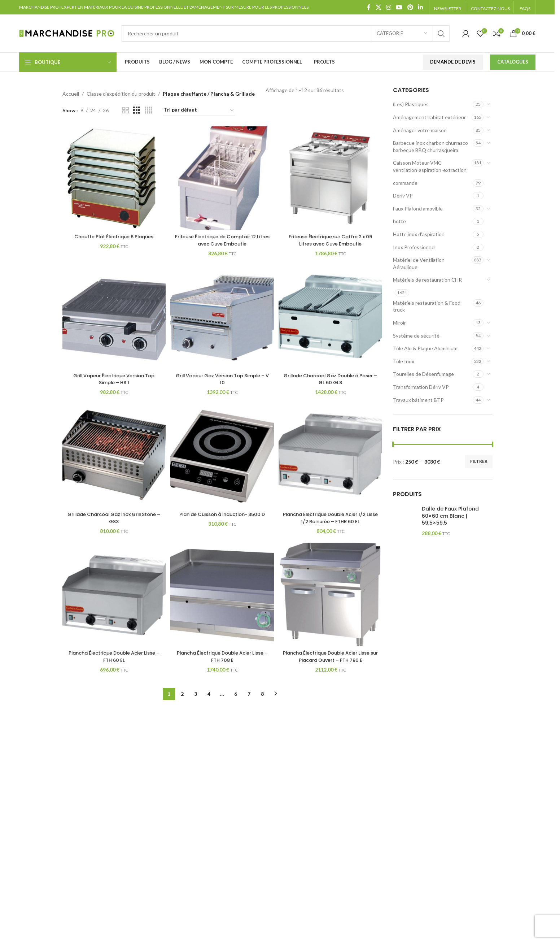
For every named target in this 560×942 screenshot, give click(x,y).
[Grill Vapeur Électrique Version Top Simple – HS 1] (113, 317)
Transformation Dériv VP (421, 387)
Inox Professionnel (414, 247)
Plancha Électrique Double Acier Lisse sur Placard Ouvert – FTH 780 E (331, 657)
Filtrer (479, 461)
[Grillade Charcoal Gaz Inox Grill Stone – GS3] (113, 457)
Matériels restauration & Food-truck (428, 306)
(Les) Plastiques (411, 104)
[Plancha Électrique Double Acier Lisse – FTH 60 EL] (113, 596)
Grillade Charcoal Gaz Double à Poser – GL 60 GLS (331, 378)
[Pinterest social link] (410, 7)
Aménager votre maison (420, 130)
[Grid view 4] (148, 110)
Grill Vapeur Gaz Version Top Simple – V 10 (222, 378)
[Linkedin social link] (420, 7)
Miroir (399, 323)
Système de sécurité (416, 336)
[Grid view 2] (125, 110)
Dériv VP (403, 196)
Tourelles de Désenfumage (423, 374)
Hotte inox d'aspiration (419, 234)
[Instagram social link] (388, 7)
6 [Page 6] (236, 694)
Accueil (71, 94)
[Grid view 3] (137, 110)
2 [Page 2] (182, 694)
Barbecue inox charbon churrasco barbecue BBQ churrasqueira (430, 146)
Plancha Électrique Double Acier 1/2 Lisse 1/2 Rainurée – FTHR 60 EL (331, 518)
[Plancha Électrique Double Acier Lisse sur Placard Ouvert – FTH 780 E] (331, 596)
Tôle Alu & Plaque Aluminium (425, 348)
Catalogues (513, 62)
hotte (399, 221)
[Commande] (199, 110)
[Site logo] (67, 33)
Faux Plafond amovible (418, 209)
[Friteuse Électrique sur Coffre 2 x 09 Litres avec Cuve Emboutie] (331, 177)
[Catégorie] (402, 34)
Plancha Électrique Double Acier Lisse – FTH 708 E (222, 657)
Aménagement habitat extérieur (429, 117)
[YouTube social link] (399, 7)
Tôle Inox (404, 361)
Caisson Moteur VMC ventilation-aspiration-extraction (430, 166)
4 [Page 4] (209, 694)
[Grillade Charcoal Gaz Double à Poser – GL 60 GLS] (331, 317)
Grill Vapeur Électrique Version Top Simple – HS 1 (113, 378)
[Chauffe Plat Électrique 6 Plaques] (113, 177)
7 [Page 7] (249, 694)
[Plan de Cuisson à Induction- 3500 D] (222, 457)
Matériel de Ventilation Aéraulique (419, 263)
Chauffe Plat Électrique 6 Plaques (113, 235)
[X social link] (378, 7)
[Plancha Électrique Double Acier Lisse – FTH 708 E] (222, 596)
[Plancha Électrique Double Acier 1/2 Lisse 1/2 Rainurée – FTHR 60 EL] (331, 457)
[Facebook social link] (369, 7)
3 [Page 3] (196, 694)
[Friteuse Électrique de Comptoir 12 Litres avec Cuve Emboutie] (222, 177)
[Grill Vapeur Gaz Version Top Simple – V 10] (222, 317)
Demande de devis (453, 62)
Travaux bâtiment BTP (418, 400)
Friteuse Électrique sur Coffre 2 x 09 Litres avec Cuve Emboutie (331, 239)
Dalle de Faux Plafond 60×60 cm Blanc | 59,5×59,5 (450, 516)
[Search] (285, 34)
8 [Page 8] (262, 694)
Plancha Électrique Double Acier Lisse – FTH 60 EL (113, 657)
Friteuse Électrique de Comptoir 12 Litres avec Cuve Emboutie (222, 239)
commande (405, 183)
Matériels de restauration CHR (427, 280)
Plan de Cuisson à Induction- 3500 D (222, 518)
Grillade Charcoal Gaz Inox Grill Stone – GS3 (113, 518)
